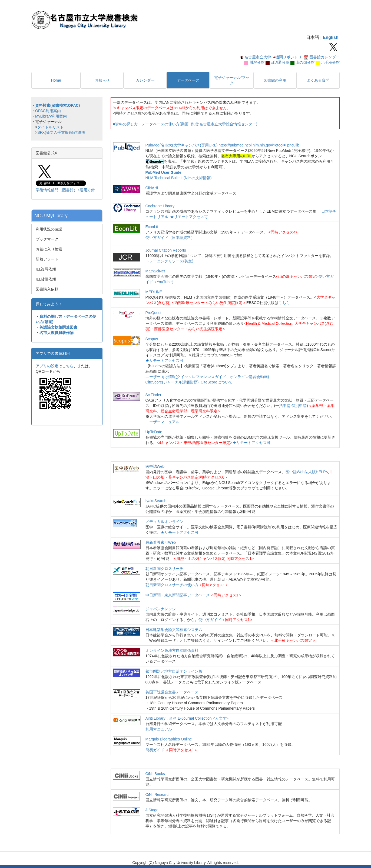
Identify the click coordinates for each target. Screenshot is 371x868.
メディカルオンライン (164, 522)
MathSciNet (155, 271)
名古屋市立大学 (258, 57)
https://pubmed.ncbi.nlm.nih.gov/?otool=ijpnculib (259, 145)
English (331, 37)
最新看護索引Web (161, 542)
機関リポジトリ (289, 57)
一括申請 (283, 406)
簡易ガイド (155, 750)
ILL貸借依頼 (46, 279)
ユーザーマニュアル (163, 422)
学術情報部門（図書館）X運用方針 (65, 190)
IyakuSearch (156, 501)
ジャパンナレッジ (161, 609)
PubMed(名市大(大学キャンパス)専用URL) (182, 145)
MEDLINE (154, 292)
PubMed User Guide (163, 172)
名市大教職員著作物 (57, 333)
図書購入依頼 (47, 289)
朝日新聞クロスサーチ (164, 569)
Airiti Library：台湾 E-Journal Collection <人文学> (187, 718)
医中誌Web (155, 466)
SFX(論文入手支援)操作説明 (61, 132)
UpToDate (154, 432)
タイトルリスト (51, 127)
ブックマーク (47, 239)
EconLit (152, 227)
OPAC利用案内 (48, 111)
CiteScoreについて (216, 382)
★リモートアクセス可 (189, 217)
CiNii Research (158, 794)
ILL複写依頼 (46, 269)
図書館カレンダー (324, 57)
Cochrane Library (160, 206)
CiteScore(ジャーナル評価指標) (172, 382)
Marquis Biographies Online (169, 739)
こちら (284, 303)
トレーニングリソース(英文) (169, 261)
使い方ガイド (210, 620)
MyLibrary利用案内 (51, 116)
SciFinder (153, 395)
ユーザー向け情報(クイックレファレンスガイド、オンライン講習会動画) (207, 377)
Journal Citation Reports (166, 250)
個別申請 (299, 406)
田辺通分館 (280, 62)
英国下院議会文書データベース (172, 692)
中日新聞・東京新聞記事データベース (178, 595)
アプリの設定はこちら (55, 366)
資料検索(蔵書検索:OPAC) (57, 105)
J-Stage (152, 810)
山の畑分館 (305, 62)
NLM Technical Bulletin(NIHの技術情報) (179, 178)
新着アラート (47, 259)
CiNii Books (155, 774)
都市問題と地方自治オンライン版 (174, 671)
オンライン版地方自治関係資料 (172, 650)
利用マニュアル (159, 729)
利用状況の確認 (49, 229)
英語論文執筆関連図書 (58, 327)
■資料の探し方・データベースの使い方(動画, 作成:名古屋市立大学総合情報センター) (185, 124)
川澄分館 (257, 62)
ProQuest (153, 313)
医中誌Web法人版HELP (306, 472)
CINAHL (152, 188)
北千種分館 (330, 62)
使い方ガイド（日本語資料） (170, 238)
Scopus (152, 339)
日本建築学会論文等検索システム (174, 630)
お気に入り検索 (49, 249)
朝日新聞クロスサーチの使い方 (172, 585)
